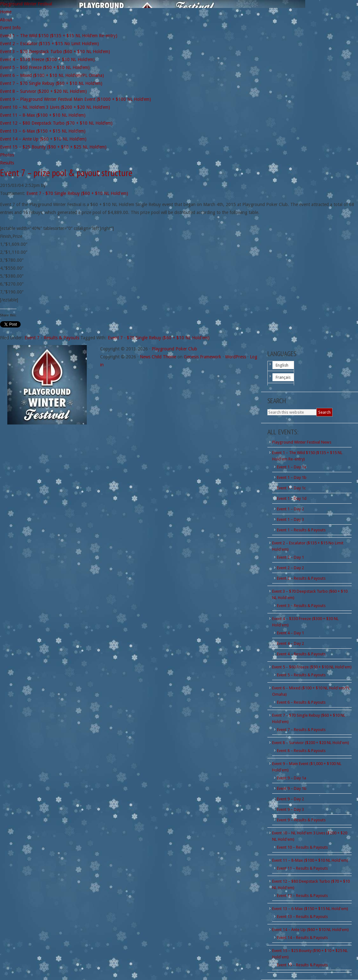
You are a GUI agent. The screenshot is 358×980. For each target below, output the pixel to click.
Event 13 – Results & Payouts (302, 917)
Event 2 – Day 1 (290, 557)
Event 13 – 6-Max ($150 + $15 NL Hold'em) (310, 909)
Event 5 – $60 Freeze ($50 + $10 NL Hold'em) (312, 667)
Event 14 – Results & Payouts (302, 938)
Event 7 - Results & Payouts (52, 338)
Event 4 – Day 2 (290, 643)
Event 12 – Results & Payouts (302, 896)
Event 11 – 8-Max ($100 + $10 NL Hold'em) (310, 860)
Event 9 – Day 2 (290, 799)
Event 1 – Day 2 (290, 509)
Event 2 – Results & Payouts (301, 578)
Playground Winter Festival (26, 4)
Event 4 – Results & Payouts (301, 654)
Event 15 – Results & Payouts (302, 965)
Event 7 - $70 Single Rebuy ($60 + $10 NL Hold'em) (77, 193)
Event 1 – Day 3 (290, 519)
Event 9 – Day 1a (292, 778)
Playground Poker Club (174, 349)
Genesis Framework (203, 357)
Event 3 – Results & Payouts (301, 606)
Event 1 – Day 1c (291, 488)
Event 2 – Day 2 (290, 568)
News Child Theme (158, 357)
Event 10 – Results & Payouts (302, 847)
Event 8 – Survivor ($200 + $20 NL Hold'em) (311, 743)
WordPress (236, 357)
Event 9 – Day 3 (290, 809)
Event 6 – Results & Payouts (301, 702)
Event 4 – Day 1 (290, 633)
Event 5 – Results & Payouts (301, 675)
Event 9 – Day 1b (292, 788)
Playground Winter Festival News (302, 442)
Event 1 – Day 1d (292, 498)
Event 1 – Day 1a (292, 467)
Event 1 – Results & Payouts (301, 530)
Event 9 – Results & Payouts (301, 820)
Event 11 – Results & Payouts (302, 868)
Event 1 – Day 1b (292, 477)
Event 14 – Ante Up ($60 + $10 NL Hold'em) (310, 930)
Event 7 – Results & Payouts (301, 730)
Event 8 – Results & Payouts (301, 751)
